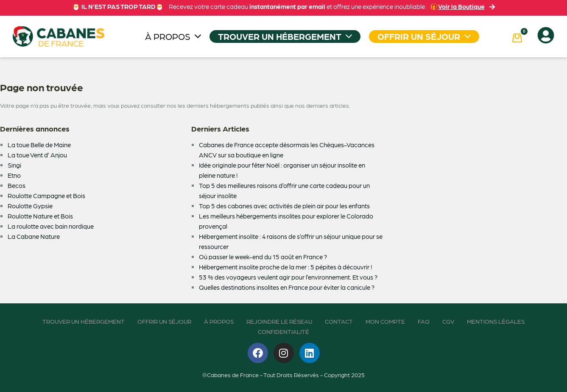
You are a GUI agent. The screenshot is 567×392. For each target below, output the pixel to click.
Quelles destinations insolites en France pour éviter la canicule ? (287, 287)
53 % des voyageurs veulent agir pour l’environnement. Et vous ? (288, 277)
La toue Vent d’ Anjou (37, 155)
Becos (17, 185)
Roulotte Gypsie (30, 206)
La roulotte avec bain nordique (51, 226)
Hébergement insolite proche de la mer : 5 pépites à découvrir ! (285, 267)
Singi (14, 165)
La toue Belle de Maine (39, 145)
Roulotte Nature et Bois (40, 216)
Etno (14, 175)
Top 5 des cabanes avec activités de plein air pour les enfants (284, 206)
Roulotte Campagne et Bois (46, 196)
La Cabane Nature (34, 236)
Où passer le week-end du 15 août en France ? (263, 257)
